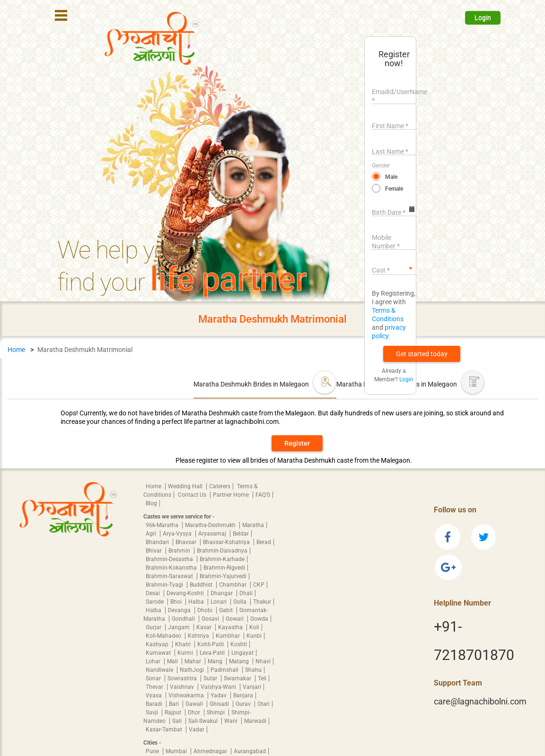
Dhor (195, 712)
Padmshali (225, 670)
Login (483, 18)
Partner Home (232, 495)
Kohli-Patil (211, 644)
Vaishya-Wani (219, 687)
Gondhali (184, 619)
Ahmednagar (211, 751)
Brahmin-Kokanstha (172, 568)
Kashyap (158, 644)
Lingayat (242, 653)
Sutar (211, 678)
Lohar (154, 661)
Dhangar (222, 593)
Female (394, 189)
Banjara (243, 695)
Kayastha (231, 627)
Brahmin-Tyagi (165, 585)
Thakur (262, 602)
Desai (154, 593)
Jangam (180, 627)
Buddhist (202, 585)
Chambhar (233, 585)
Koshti (239, 644)
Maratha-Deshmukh (211, 525)
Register (297, 443)
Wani (232, 721)
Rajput (174, 712)
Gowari (235, 619)
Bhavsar (187, 542)
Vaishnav (183, 687)
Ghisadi (220, 704)
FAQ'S (263, 495)
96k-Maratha (163, 525)
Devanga (180, 610)
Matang (240, 661)
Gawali (195, 704)
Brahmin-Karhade (222, 559)
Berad (264, 542)
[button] (422, 354)
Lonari (219, 602)
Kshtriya (199, 636)
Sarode (155, 602)
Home (16, 350)
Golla (241, 602)
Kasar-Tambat (165, 730)
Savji (153, 712)
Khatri (184, 644)
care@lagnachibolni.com (480, 701)
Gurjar (154, 627)
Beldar (241, 534)
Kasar (205, 627)
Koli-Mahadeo (164, 636)
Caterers (220, 486)
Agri (152, 534)
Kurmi (186, 653)
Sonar (154, 678)
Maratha (253, 525)
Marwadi (255, 721)
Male (391, 177)
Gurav (244, 704)
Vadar (197, 730)
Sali (178, 721)
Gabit (227, 610)
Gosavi (211, 619)
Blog (151, 503)
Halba (197, 602)
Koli (254, 627)
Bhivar (154, 551)
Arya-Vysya (178, 534)
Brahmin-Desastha (170, 559)
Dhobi (206, 610)
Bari (175, 704)
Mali (173, 661)
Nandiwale (160, 670)
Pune (153, 751)
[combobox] (394, 268)
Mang (216, 661)
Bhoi (177, 602)
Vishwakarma (187, 695)
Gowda (259, 619)
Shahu (253, 670)
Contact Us (193, 495)
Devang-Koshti (186, 593)
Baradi (155, 704)
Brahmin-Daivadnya (222, 551)
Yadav (219, 695)
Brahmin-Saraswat (170, 576)
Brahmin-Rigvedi (224, 568)
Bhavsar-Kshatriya (227, 542)
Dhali (246, 593)
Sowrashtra (183, 678)
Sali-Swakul (204, 721)
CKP (259, 585)
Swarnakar (238, 678)
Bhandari (158, 542)
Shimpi (216, 712)
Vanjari (252, 687)
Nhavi (263, 661)
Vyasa (154, 695)
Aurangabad (250, 751)
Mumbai (177, 751)
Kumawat (159, 653)
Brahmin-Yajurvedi (223, 576)
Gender (381, 166)
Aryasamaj (213, 534)
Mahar (193, 661)
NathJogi (193, 670)
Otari (264, 704)
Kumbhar (229, 636)
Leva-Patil (213, 653)
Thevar (155, 687)
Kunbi (254, 636)
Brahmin (180, 551)
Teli (262, 678)
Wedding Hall (186, 486)
